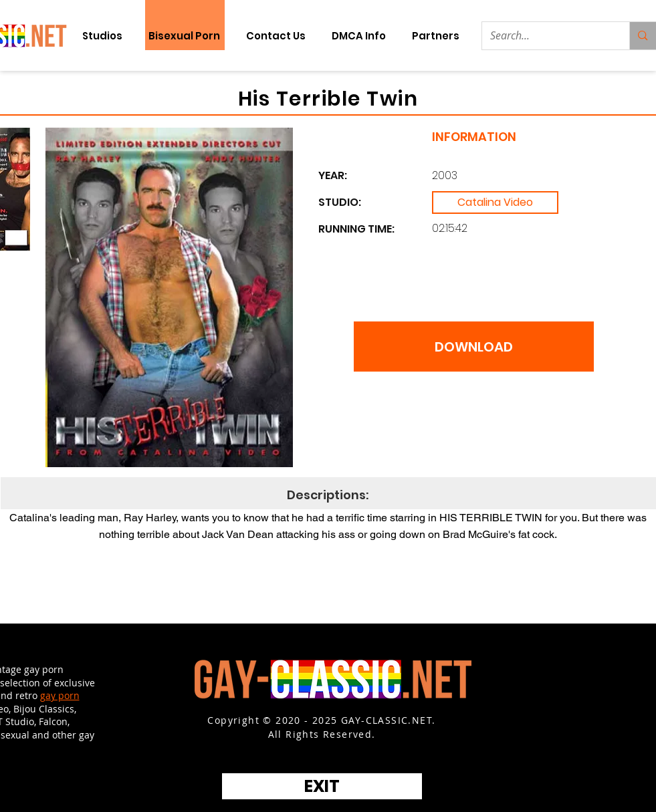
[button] (436, 36)
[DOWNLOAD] (474, 347)
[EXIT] (322, 786)
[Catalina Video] (495, 202)
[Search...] (546, 36)
